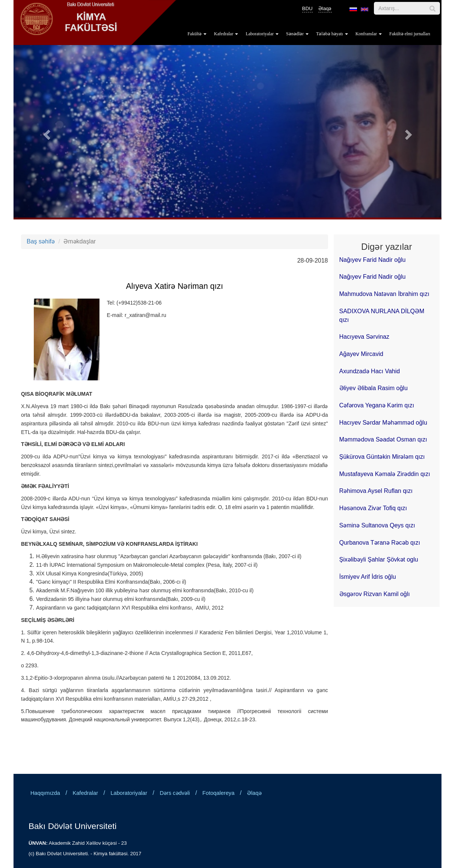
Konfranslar (369, 34)
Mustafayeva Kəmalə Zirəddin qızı (385, 474)
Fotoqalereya (218, 793)
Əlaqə (325, 8)
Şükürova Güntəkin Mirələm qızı (382, 457)
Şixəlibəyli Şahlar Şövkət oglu (379, 559)
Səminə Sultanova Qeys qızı (377, 525)
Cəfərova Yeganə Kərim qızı (377, 405)
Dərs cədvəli (175, 793)
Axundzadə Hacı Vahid (370, 371)
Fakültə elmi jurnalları (410, 34)
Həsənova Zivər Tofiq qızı (373, 508)
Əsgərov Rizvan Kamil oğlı (375, 594)
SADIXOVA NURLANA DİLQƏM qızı (382, 315)
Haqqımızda (45, 793)
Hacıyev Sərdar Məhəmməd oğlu (383, 423)
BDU (307, 8)
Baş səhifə (41, 241)
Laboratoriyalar (262, 34)
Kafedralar (226, 34)
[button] (46, 132)
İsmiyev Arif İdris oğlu (368, 577)
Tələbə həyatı (332, 34)
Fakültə (197, 34)
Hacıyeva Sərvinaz (365, 337)
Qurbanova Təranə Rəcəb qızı (380, 543)
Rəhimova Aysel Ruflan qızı (376, 491)
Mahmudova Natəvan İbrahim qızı (384, 294)
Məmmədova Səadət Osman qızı (383, 439)
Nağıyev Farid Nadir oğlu (373, 260)
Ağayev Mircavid (361, 354)
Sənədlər (297, 34)
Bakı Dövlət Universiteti (73, 826)
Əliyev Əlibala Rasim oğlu (374, 388)
